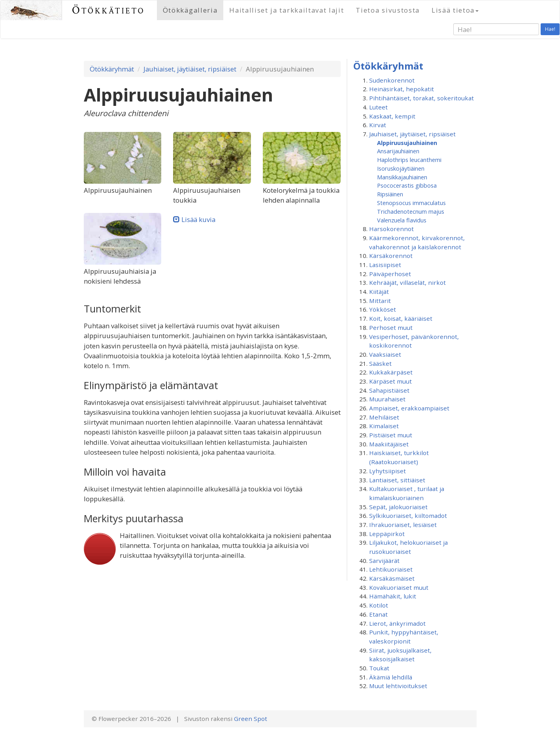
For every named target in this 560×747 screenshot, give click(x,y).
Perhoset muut (391, 327)
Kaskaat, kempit (392, 116)
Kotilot (379, 605)
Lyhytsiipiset (387, 471)
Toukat (379, 668)
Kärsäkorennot (391, 256)
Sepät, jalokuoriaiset (398, 507)
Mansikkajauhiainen (402, 177)
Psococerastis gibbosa (407, 185)
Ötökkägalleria (190, 10)
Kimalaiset (384, 426)
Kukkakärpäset (391, 372)
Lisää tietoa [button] (455, 10)
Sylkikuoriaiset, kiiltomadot (408, 516)
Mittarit (380, 301)
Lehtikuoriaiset (391, 569)
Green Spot (251, 719)
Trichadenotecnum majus (411, 211)
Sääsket (380, 363)
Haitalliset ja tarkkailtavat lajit (287, 10)
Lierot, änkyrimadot (397, 623)
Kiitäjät (379, 292)
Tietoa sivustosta (388, 10)
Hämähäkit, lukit (393, 596)
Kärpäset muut (390, 381)
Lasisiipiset (385, 265)
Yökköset (383, 309)
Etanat (378, 614)
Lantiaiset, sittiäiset (397, 480)
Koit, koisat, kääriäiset (401, 318)
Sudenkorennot (392, 80)
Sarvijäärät (384, 561)
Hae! (550, 29)
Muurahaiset (387, 399)
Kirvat (378, 125)
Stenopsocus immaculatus (411, 203)
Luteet (378, 107)
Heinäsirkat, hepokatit (402, 89)
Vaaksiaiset (385, 354)
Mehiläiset (384, 417)
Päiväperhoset (390, 274)
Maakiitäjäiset (389, 444)
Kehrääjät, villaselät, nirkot (407, 282)
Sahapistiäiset (389, 390)
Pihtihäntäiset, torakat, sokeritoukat (421, 98)
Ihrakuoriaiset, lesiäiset (403, 525)
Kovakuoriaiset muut (399, 587)
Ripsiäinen (390, 194)
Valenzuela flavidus (402, 220)
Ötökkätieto (108, 10)
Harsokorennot (391, 229)
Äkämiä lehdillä (391, 677)
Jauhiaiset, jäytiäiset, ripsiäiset (190, 69)
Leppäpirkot (387, 534)
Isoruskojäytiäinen (401, 168)
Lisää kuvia (198, 219)
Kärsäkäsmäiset (392, 578)
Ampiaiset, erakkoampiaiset (409, 408)
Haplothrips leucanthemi (409, 160)
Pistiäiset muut (391, 435)
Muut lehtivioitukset (398, 686)
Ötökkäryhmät (112, 69)
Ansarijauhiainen (398, 151)
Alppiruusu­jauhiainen (407, 143)
